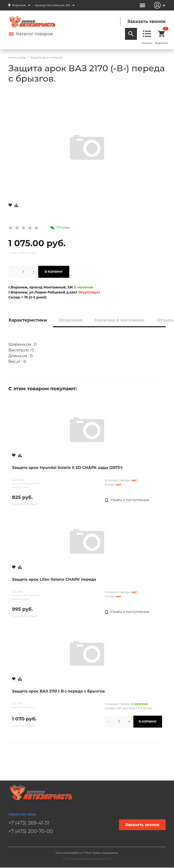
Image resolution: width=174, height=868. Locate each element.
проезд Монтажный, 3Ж (52, 5)
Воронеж (19, 5)
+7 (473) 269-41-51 (29, 823)
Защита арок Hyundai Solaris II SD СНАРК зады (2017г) (67, 468)
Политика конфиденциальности (87, 858)
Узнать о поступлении (127, 500)
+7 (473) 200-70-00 (31, 831)
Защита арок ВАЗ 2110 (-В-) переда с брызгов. (59, 691)
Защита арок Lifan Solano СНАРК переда (54, 579)
